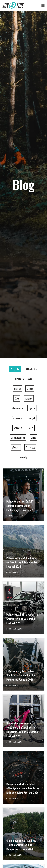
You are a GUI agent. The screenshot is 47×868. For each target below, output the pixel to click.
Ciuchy (30, 389)
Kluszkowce (17, 408)
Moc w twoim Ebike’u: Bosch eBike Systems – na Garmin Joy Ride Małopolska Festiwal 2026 (23, 788)
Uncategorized (18, 438)
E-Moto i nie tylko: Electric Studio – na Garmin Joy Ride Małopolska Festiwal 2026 (21, 675)
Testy (31, 428)
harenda (29, 398)
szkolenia (18, 428)
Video (33, 438)
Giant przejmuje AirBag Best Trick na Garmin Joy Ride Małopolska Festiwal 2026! (21, 845)
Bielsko (17, 389)
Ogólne (32, 408)
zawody (23, 457)
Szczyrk (32, 418)
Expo (17, 398)
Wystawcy (30, 447)
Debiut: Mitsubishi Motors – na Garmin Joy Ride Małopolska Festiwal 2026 (22, 619)
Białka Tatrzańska (23, 379)
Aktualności (31, 369)
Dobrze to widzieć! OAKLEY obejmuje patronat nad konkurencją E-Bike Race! (20, 506)
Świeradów (17, 418)
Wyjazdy (16, 447)
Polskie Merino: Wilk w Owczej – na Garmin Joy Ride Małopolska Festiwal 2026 (23, 562)
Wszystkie (15, 369)
